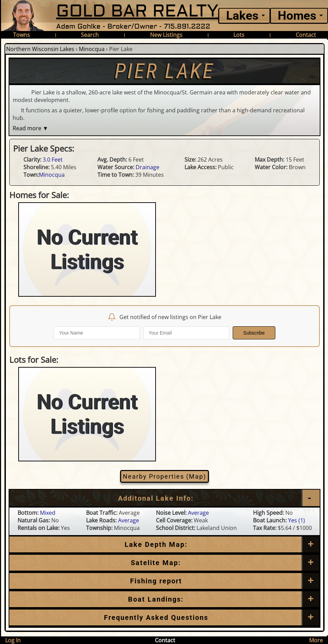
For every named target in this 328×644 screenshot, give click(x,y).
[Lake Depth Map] (165, 544)
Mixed (48, 513)
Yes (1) (297, 520)
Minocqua (92, 49)
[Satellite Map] (165, 563)
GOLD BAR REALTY (137, 11)
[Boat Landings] (165, 599)
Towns (22, 35)
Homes (297, 16)
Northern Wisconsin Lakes (40, 49)
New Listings (166, 35)
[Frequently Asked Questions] (165, 581)
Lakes (242, 16)
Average (198, 513)
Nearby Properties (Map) (165, 476)
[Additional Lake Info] (165, 498)
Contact (306, 35)
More (316, 640)
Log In (13, 640)
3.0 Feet (53, 160)
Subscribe (254, 333)
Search (90, 35)
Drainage (147, 167)
